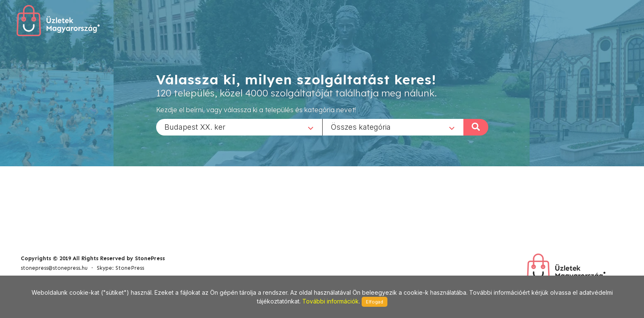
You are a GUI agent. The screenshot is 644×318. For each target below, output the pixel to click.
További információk (331, 301)
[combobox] (239, 127)
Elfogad (375, 302)
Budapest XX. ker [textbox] (195, 127)
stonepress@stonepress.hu (54, 268)
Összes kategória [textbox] (361, 127)
